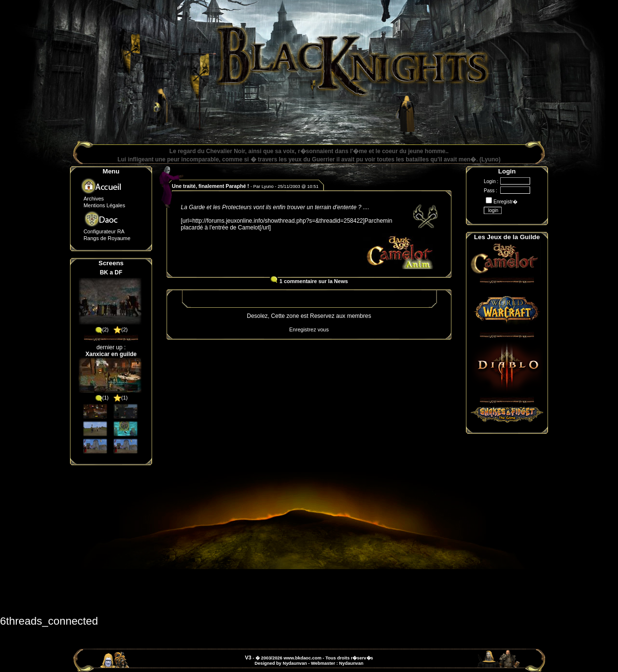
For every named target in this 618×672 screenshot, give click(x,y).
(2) (102, 329)
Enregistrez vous (309, 329)
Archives (94, 199)
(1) (102, 398)
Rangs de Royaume (107, 238)
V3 (248, 658)
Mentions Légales (104, 205)
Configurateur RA (104, 231)
